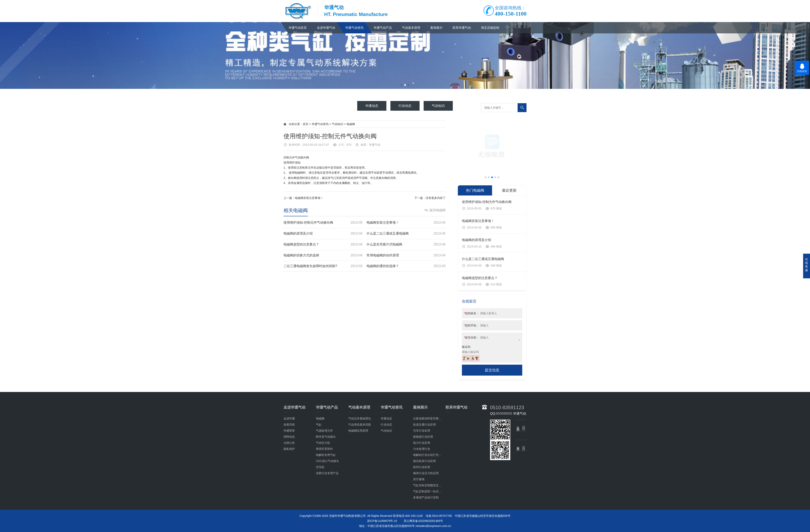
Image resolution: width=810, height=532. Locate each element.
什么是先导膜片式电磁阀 (406, 245)
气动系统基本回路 (360, 491)
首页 (306, 124)
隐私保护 (289, 515)
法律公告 (289, 509)
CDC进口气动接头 (327, 528)
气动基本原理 (411, 28)
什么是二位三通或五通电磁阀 (406, 234)
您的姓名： (472, 313)
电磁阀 (351, 124)
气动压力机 (323, 509)
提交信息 (492, 370)
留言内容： (472, 338)
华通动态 (386, 485)
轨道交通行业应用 (424, 491)
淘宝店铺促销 (490, 28)
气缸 (319, 491)
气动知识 (338, 124)
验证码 (466, 347)
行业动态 (386, 491)
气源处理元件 (324, 497)
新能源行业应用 (423, 503)
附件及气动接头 (326, 503)
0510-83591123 (507, 474)
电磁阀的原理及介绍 (323, 234)
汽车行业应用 (422, 497)
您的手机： (472, 325)
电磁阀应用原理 (358, 497)
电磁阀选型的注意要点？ (323, 245)
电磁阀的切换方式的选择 (323, 255)
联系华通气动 (462, 28)
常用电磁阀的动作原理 (406, 255)
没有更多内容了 (436, 198)
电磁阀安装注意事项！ (309, 198)
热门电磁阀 (475, 190)
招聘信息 (289, 503)
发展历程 (289, 491)
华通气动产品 (383, 28)
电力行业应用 (422, 509)
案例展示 (436, 28)
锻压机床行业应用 (424, 528)
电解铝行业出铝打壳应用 (429, 521)
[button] (402, 85)
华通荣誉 (289, 497)
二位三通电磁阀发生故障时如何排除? (323, 266)
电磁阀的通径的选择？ (406, 266)
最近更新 (509, 190)
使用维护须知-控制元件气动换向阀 (323, 223)
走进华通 (289, 485)
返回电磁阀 (437, 210)
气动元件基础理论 (360, 485)
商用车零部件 (324, 515)
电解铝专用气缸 (326, 521)
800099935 (504, 480)
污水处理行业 (422, 515)
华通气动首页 (298, 28)
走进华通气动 (326, 28)
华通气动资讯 (354, 28)
